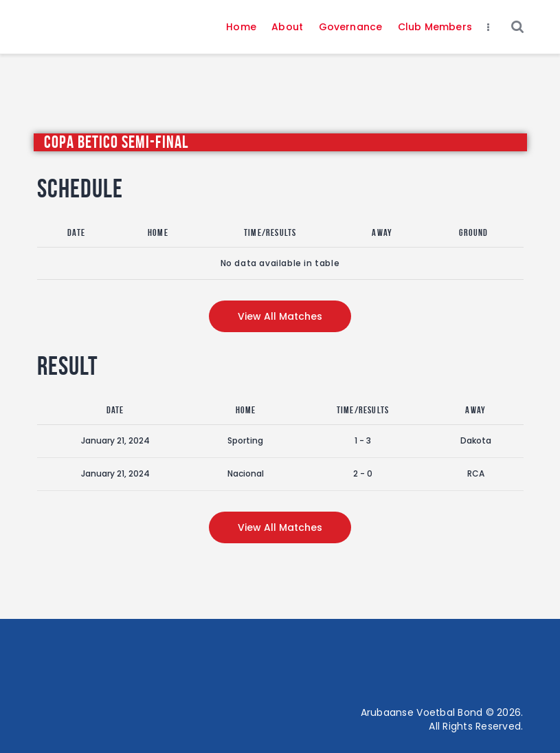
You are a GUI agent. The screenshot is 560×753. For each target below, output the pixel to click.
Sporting (245, 440)
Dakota (476, 440)
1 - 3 (363, 440)
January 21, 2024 (115, 440)
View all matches (280, 316)
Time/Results (270, 232)
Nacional (246, 473)
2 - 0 (363, 473)
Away (382, 232)
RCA (476, 473)
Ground (473, 232)
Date (76, 232)
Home (158, 232)
